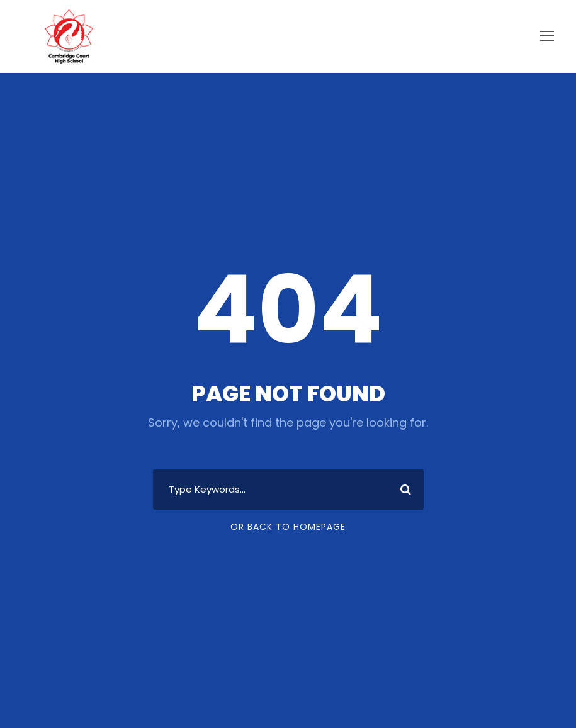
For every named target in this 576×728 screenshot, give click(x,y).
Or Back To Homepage (288, 527)
